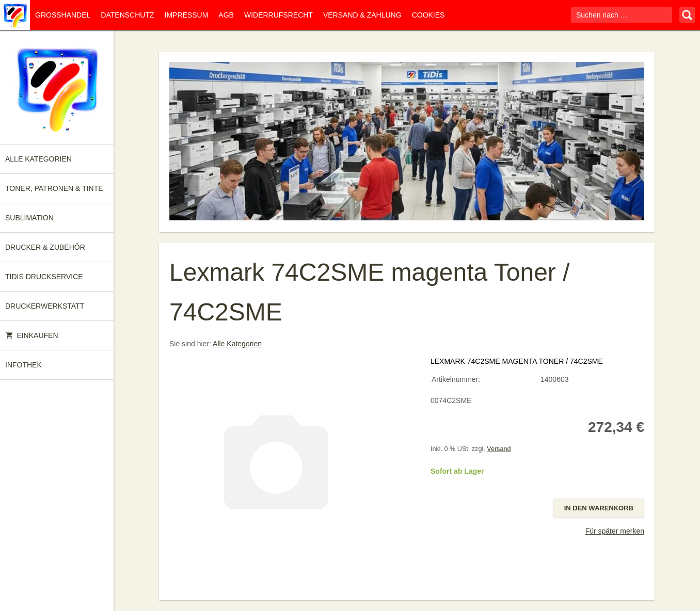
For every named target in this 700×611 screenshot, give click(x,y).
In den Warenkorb (599, 508)
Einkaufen (32, 335)
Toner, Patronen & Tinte (54, 188)
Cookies (428, 15)
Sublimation (29, 218)
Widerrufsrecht (279, 15)
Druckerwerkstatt (45, 306)
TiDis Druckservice (44, 277)
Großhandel (63, 15)
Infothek (23, 365)
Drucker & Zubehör (45, 247)
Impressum (187, 15)
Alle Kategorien (38, 159)
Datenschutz (127, 15)
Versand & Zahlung (362, 15)
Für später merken (615, 531)
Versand (499, 449)
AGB (226, 15)
